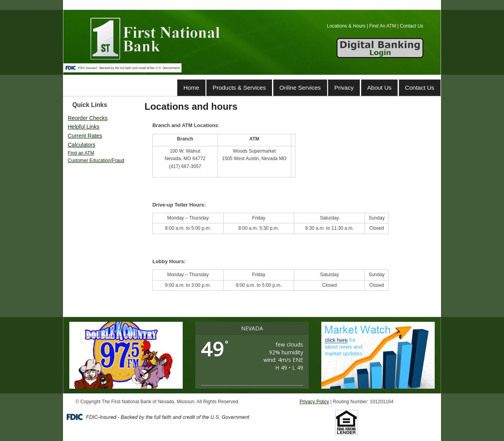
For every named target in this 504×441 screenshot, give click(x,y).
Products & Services (239, 88)
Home (191, 88)
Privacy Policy (314, 402)
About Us (380, 88)
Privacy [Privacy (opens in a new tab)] (344, 88)
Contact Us (420, 88)
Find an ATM (81, 153)
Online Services (300, 88)
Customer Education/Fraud (96, 161)
